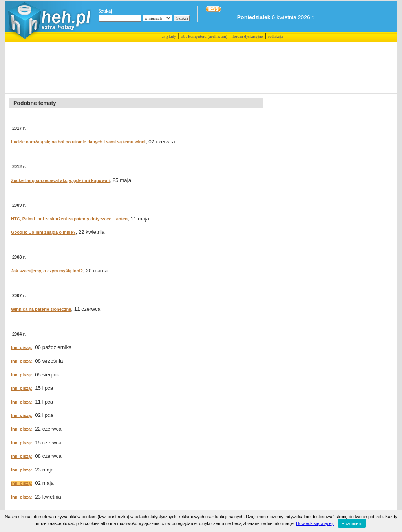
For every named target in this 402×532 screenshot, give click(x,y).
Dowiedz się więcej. (315, 523)
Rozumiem (352, 523)
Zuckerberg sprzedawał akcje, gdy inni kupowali (60, 180)
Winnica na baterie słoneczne (41, 309)
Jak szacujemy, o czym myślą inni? (47, 271)
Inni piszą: (22, 347)
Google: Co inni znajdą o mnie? (43, 232)
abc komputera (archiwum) (204, 36)
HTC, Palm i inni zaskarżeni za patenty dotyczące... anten (69, 219)
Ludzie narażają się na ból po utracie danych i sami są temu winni (78, 142)
